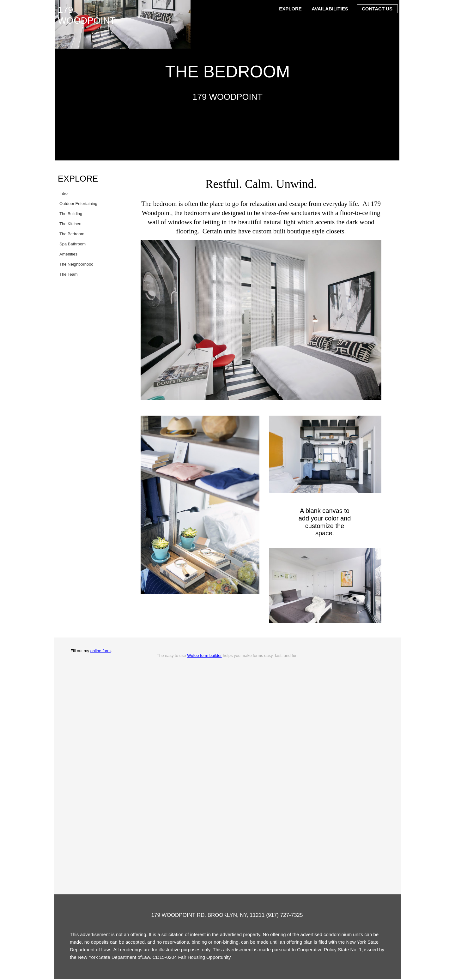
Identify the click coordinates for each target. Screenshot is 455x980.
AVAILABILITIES (330, 9)
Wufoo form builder (204, 655)
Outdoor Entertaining (78, 204)
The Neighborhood (76, 264)
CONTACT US (377, 9)
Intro (64, 193)
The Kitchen (70, 224)
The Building (71, 214)
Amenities (68, 254)
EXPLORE (290, 9)
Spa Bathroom (73, 244)
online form (100, 651)
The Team (69, 274)
